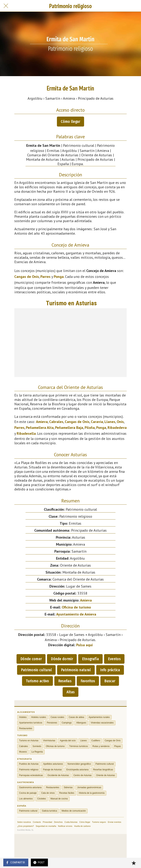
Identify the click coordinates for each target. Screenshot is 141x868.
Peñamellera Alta (40, 428)
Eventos (114, 659)
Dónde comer (31, 659)
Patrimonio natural (76, 670)
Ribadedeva (117, 428)
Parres (45, 277)
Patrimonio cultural (36, 670)
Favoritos (88, 681)
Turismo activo (37, 681)
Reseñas (65, 681)
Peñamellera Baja (69, 428)
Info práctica (110, 670)
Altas (71, 692)
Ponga (59, 277)
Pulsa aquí (84, 645)
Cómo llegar (70, 122)
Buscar (110, 681)
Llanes (110, 422)
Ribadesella (26, 433)
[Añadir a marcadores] (134, 863)
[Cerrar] (6, 6)
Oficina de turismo (76, 607)
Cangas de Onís (27, 277)
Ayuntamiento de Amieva (76, 614)
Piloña (90, 428)
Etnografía (90, 659)
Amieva (42, 422)
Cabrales (56, 422)
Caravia (97, 422)
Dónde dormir (62, 659)
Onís (120, 422)
